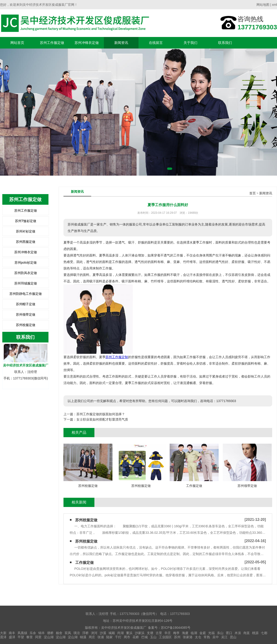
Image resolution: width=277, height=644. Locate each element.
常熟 (207, 637)
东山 (220, 633)
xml (274, 5)
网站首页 (17, 43)
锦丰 (42, 633)
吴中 (216, 637)
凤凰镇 (22, 633)
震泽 (3, 637)
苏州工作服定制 (117, 357)
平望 (21, 637)
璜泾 (77, 633)
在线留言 (156, 43)
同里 (38, 637)
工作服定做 (84, 563)
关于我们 (190, 43)
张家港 (188, 637)
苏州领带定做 (26, 314)
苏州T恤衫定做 (26, 221)
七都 (264, 633)
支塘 (150, 633)
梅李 (176, 633)
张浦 (101, 637)
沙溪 (103, 633)
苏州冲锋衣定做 (87, 43)
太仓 (198, 637)
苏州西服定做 (26, 242)
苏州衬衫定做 (26, 231)
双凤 (68, 633)
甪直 (247, 633)
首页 (253, 193)
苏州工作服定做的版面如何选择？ (101, 414)
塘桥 (50, 633)
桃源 (255, 633)
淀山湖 (49, 637)
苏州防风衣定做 (26, 273)
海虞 (185, 633)
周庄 (92, 637)
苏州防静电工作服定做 (26, 294)
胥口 (229, 633)
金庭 (203, 633)
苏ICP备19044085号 (176, 628)
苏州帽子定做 (26, 304)
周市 (127, 637)
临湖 (194, 633)
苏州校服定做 (26, 325)
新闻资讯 (121, 43)
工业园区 (165, 637)
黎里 (30, 637)
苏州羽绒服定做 (26, 283)
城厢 (112, 633)
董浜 (129, 633)
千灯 (118, 637)
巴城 (145, 637)
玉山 (153, 637)
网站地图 (263, 5)
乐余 (33, 633)
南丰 (12, 633)
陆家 (109, 637)
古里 (159, 633)
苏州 (177, 637)
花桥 (136, 637)
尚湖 (120, 633)
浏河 (94, 633)
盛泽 (12, 637)
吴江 (224, 637)
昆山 (233, 637)
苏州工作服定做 (52, 43)
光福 (211, 633)
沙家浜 (140, 633)
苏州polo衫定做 (26, 262)
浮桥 (85, 633)
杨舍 (59, 633)
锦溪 (83, 637)
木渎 (238, 633)
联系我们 (225, 43)
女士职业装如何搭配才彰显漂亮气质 (102, 419)
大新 (3, 633)
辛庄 (168, 633)
